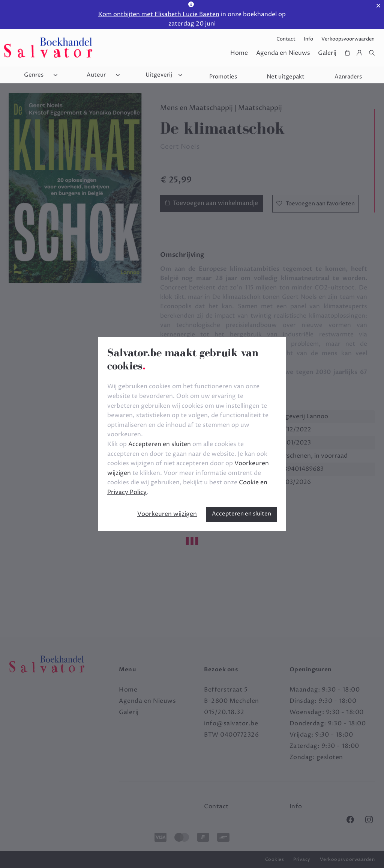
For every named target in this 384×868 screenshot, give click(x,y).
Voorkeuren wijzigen (167, 514)
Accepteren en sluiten (241, 514)
